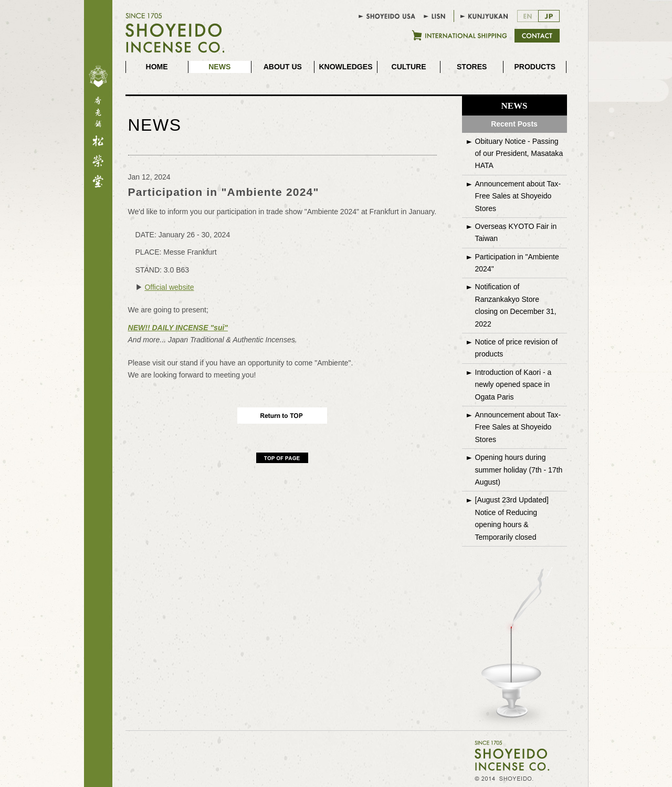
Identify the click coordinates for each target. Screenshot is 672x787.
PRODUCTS (535, 67)
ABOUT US (283, 67)
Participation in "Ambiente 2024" (517, 263)
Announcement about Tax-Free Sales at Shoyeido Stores (518, 196)
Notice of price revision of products (517, 348)
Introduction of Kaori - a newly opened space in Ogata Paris (513, 385)
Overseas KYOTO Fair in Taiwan (516, 232)
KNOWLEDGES (345, 67)
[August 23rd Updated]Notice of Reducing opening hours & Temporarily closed (512, 518)
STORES (472, 67)
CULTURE (409, 67)
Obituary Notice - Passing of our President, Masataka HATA (519, 154)
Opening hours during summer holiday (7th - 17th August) (519, 470)
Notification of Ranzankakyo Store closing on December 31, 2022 (516, 305)
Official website (169, 287)
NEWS (219, 67)
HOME (157, 67)
